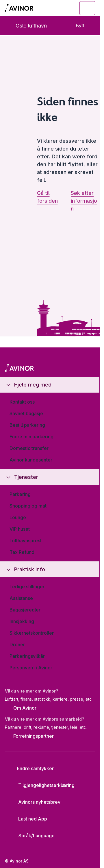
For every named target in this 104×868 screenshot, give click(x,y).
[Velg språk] (37, 836)
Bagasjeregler (25, 610)
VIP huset (20, 529)
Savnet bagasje (26, 413)
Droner (17, 644)
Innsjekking (22, 621)
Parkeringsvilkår (27, 656)
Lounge (18, 517)
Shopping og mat (28, 506)
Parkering (20, 494)
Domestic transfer (29, 448)
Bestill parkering (27, 425)
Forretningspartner (29, 737)
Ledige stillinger (27, 587)
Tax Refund (22, 552)
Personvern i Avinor (31, 668)
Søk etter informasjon (84, 201)
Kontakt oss (22, 402)
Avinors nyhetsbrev (35, 802)
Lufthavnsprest (26, 541)
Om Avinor (21, 708)
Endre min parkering (31, 437)
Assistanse (21, 598)
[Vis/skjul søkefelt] (56, 8)
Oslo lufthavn (26, 26)
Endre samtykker (31, 768)
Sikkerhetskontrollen (32, 633)
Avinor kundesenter (31, 460)
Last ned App (28, 819)
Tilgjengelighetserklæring (42, 785)
